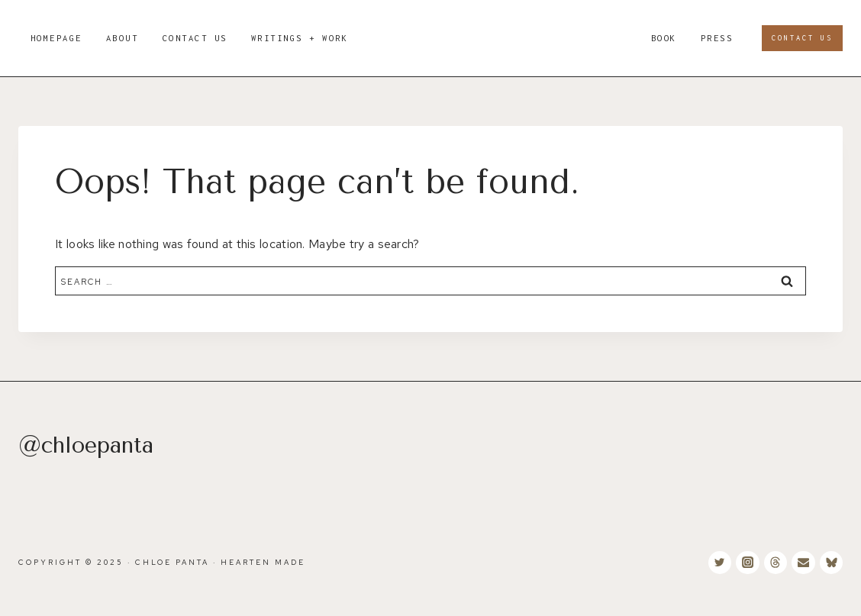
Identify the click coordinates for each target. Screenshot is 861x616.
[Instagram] (747, 563)
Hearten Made (263, 562)
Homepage (56, 38)
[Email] (803, 563)
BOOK (664, 38)
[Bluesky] (831, 563)
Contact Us (195, 38)
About (123, 38)
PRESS (717, 38)
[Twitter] (720, 563)
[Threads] (776, 563)
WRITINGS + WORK (300, 38)
